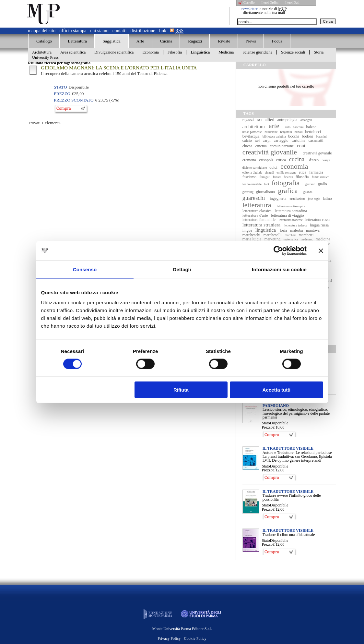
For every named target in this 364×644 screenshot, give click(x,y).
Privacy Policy (169, 638)
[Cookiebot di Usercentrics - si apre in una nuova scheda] (278, 250)
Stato (266, 423)
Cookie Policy (195, 638)
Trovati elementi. (44, 123)
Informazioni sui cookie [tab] (279, 269)
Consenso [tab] (85, 269)
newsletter (250, 9)
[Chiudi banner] (321, 250)
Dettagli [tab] (182, 269)
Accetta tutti (277, 390)
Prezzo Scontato (74, 100)
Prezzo (267, 427)
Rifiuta (181, 390)
